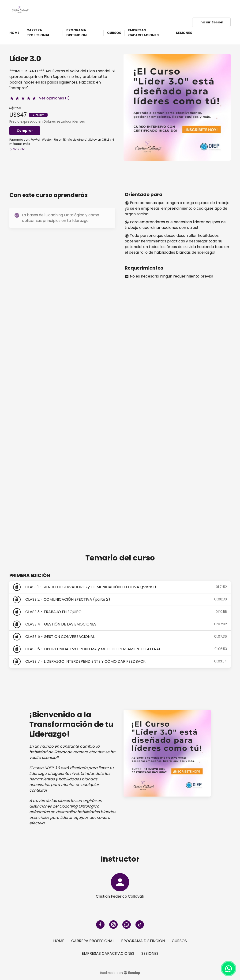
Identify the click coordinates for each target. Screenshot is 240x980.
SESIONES (150, 953)
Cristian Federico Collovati (120, 896)
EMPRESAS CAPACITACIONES (108, 953)
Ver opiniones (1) (54, 98)
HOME (59, 941)
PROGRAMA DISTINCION (143, 941)
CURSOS (179, 941)
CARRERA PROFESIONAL (93, 941)
